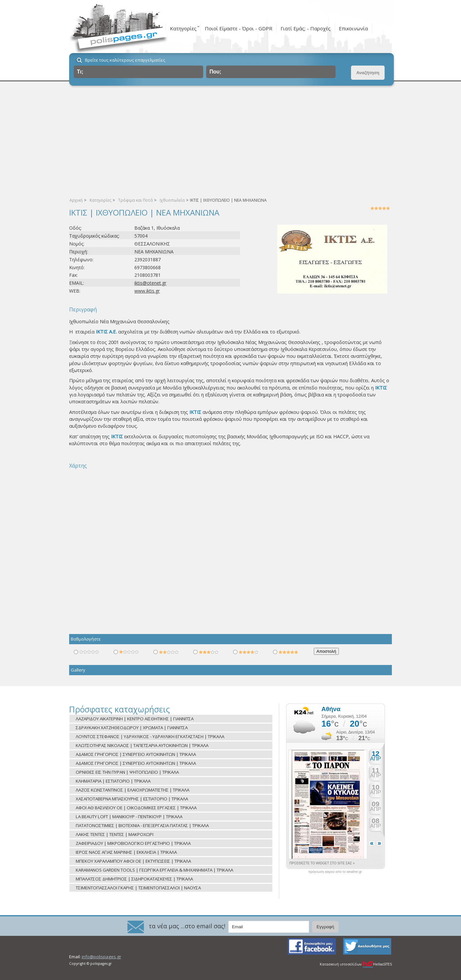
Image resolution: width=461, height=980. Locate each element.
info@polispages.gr (101, 957)
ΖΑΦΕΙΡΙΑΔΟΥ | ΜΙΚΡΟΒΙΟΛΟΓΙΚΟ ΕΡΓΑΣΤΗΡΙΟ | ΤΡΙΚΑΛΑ (133, 843)
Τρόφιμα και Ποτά (136, 200)
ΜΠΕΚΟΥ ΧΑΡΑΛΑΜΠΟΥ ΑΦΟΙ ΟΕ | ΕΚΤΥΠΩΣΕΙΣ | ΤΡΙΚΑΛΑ (133, 861)
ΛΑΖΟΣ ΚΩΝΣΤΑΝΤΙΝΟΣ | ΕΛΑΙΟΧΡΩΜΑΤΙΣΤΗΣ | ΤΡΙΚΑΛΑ (133, 790)
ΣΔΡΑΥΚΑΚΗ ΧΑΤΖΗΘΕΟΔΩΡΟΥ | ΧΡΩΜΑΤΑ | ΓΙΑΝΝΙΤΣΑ (132, 728)
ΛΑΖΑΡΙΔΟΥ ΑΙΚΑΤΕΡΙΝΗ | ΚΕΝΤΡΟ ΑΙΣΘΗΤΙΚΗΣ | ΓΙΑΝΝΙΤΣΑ (135, 719)
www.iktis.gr (147, 291)
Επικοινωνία (353, 28)
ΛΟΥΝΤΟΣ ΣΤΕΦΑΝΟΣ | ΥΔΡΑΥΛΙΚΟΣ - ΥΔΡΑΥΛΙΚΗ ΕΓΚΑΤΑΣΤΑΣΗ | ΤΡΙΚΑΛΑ (150, 736)
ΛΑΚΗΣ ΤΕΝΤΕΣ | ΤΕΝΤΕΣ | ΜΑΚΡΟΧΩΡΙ (115, 834)
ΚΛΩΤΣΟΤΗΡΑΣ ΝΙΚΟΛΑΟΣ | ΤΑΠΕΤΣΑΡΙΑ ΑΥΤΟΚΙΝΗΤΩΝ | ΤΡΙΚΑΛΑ (142, 745)
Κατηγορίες (183, 28)
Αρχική (76, 200)
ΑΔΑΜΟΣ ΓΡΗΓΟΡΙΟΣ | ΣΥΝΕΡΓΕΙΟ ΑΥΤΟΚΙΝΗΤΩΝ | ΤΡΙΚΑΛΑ (136, 754)
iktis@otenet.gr (150, 283)
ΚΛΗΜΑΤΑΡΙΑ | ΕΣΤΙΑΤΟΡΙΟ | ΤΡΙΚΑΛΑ (113, 781)
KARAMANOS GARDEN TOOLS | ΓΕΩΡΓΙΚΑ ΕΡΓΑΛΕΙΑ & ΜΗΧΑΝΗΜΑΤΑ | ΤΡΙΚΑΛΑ (154, 870)
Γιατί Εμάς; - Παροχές (306, 28)
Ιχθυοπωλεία (172, 200)
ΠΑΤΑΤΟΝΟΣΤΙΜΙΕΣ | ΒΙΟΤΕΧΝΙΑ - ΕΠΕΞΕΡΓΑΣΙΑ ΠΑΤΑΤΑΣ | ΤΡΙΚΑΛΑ (142, 825)
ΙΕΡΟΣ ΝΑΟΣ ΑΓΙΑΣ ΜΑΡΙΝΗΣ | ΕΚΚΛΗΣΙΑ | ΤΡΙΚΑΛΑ (126, 852)
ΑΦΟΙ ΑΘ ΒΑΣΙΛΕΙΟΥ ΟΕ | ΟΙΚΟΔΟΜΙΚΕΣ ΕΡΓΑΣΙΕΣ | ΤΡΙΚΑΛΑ (136, 808)
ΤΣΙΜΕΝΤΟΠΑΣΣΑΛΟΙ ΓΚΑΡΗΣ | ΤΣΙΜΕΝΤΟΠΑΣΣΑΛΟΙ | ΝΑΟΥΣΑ (138, 888)
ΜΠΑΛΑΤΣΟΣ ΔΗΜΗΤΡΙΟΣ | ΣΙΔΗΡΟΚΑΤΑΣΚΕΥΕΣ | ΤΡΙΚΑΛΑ (134, 879)
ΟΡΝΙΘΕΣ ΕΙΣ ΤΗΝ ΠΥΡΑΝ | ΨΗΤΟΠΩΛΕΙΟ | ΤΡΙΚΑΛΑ (127, 772)
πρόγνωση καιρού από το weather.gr (335, 872)
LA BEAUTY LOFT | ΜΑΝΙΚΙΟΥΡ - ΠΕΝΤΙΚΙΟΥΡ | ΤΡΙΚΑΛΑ (129, 817)
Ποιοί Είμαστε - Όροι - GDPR (239, 28)
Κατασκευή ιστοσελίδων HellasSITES (356, 964)
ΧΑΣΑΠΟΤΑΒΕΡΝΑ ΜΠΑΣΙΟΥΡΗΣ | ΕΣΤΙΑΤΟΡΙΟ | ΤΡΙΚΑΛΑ (132, 799)
